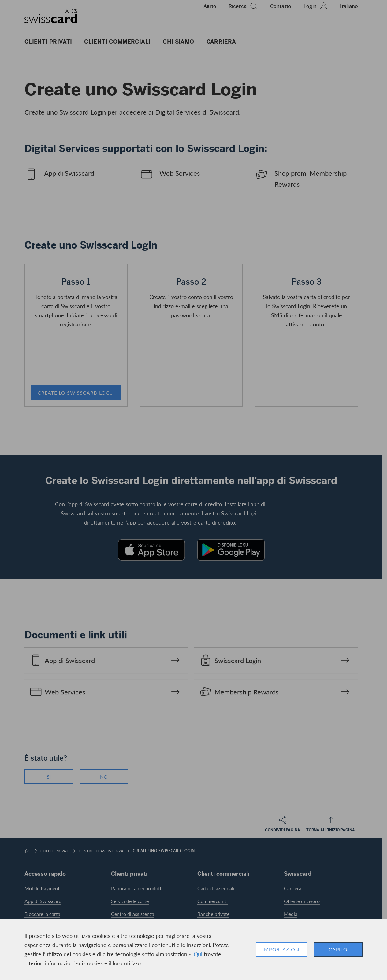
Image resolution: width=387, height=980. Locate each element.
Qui (198, 954)
